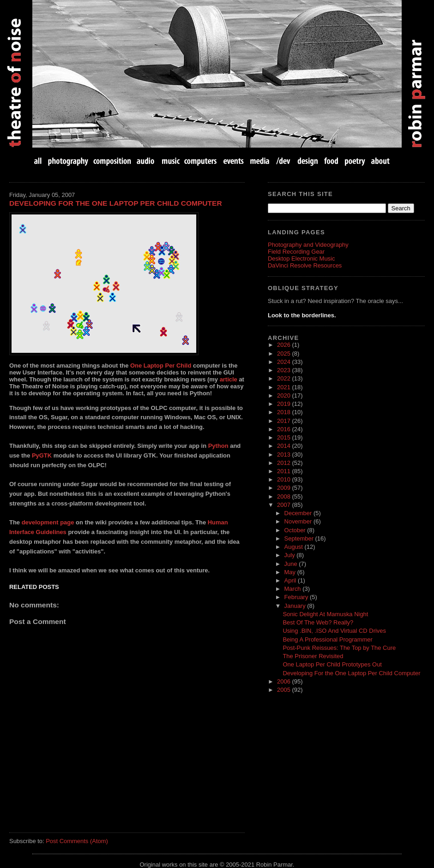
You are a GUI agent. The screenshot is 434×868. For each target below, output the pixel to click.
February (297, 597)
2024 (284, 362)
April (291, 580)
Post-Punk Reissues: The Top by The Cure (339, 648)
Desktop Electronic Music (301, 259)
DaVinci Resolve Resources (305, 265)
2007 (284, 505)
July (291, 555)
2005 (284, 690)
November (299, 521)
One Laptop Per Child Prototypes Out (332, 664)
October (296, 530)
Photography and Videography (308, 245)
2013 (284, 455)
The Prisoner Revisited (313, 656)
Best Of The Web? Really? (318, 622)
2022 (284, 378)
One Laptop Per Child (161, 366)
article (229, 379)
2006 (284, 681)
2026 (284, 345)
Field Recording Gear (296, 252)
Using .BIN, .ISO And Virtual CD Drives (334, 631)
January (296, 606)
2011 (284, 471)
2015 (284, 437)
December (299, 513)
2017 (284, 421)
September (300, 538)
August (295, 547)
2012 (284, 463)
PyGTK (42, 455)
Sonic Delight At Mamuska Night (325, 614)
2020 (284, 395)
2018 (284, 412)
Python (218, 446)
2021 (284, 387)
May (291, 572)
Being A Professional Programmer (327, 639)
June (292, 564)
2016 (284, 429)
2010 (284, 479)
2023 (284, 370)
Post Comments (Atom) (77, 841)
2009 (284, 488)
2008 (284, 496)
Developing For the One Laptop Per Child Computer (116, 203)
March (294, 589)
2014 (284, 446)
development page (48, 522)
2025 (284, 354)
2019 (284, 404)
